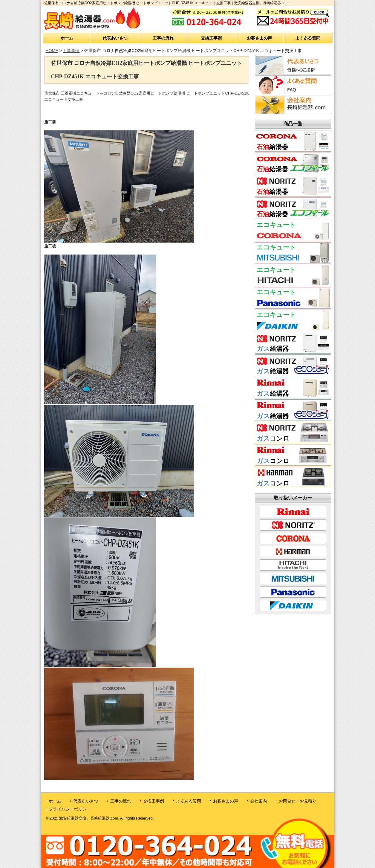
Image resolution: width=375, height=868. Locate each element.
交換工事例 (211, 38)
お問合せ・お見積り (298, 801)
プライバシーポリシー (70, 809)
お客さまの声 (259, 38)
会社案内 (258, 801)
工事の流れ (163, 38)
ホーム (67, 38)
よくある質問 (308, 38)
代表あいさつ (115, 38)
